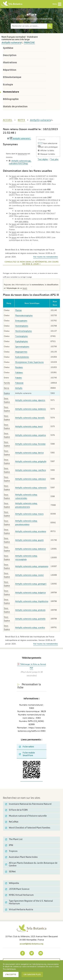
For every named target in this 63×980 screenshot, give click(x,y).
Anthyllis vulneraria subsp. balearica (30, 549)
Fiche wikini (26, 747)
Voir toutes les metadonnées (46, 257)
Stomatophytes (22, 326)
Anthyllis (6, 43)
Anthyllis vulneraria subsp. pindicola (30, 610)
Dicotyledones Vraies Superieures (29, 362)
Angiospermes (21, 352)
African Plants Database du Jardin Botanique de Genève (31, 864)
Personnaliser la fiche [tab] (29, 686)
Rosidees (19, 367)
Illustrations (10, 62)
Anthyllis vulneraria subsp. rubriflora (31, 470)
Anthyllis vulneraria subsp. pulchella (30, 619)
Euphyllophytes (22, 341)
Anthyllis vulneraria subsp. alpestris (30, 400)
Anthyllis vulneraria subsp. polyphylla (31, 461)
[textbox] (29, 26)
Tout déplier (43, 159)
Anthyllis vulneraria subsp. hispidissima (32, 601)
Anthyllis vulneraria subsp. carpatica (31, 435)
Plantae (18, 310)
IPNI (9, 845)
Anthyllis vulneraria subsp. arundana (31, 531)
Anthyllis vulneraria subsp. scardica (30, 627)
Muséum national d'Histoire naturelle (26, 816)
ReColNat (12, 822)
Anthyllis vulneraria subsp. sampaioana (32, 566)
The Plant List (14, 839)
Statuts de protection (15, 106)
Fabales (19, 378)
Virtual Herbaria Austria (19, 910)
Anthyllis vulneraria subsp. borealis (30, 418)
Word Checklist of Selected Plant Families (28, 828)
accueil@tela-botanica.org (31, 944)
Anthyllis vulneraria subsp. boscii (29, 426)
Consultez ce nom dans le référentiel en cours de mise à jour (32, 263)
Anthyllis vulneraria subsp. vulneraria (31, 487)
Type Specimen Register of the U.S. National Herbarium (29, 902)
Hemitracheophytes (24, 331)
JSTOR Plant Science (17, 889)
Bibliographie (11, 99)
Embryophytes (21, 320)
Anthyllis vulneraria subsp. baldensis (31, 409)
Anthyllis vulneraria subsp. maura (29, 514)
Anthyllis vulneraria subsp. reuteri (29, 575)
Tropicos (11, 851)
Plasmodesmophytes (24, 315)
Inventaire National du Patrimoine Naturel (28, 804)
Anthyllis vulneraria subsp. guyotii (29, 540)
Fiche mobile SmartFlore (27, 754)
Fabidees (19, 372)
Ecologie (8, 85)
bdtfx (21, 120)
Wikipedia (12, 883)
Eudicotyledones (22, 357)
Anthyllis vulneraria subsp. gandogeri (31, 584)
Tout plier (54, 159)
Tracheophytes (21, 336)
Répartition (10, 70)
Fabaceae (29, 43)
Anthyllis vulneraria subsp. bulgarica (30, 592)
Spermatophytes (22, 346)
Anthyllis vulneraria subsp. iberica (29, 453)
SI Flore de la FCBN (16, 810)
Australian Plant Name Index (21, 857)
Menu (57, 4)
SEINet (10, 872)
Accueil (8, 120)
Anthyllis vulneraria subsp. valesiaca (30, 479)
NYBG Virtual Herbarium (19, 895)
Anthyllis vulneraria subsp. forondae (30, 444)
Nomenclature (11, 92)
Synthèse (8, 48)
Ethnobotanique (12, 77)
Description (10, 55)
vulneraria (16, 43)
